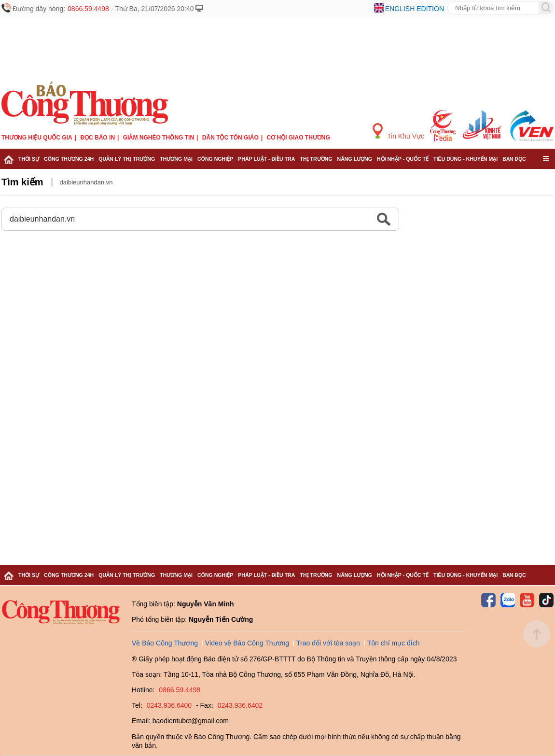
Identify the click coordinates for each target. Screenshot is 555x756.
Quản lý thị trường (127, 159)
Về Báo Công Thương (165, 643)
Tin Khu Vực (398, 132)
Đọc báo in (97, 138)
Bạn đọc (514, 159)
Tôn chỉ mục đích (394, 643)
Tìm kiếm (22, 182)
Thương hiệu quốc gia (37, 138)
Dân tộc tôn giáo (230, 138)
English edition (415, 9)
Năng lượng (355, 159)
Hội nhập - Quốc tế (403, 159)
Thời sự (29, 159)
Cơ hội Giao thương (298, 138)
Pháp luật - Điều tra (266, 159)
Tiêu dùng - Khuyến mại (465, 159)
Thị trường (316, 159)
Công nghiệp (215, 159)
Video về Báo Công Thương (247, 643)
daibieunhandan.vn (86, 182)
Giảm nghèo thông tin (159, 138)
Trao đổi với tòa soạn (328, 643)
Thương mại (176, 159)
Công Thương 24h (69, 159)
